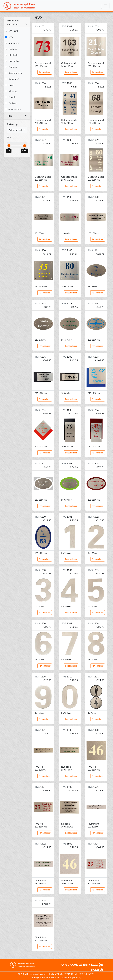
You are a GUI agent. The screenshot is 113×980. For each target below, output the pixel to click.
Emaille (10, 97)
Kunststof (12, 79)
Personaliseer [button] (45, 72)
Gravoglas (12, 61)
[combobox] (17, 130)
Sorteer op (12, 124)
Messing (11, 91)
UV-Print (11, 31)
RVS (9, 37)
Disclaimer (66, 977)
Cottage (11, 103)
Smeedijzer (12, 43)
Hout (9, 85)
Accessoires (13, 109)
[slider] (9, 146)
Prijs (9, 137)
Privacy (77, 977)
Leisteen (11, 49)
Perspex (11, 67)
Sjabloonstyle (14, 73)
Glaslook (11, 55)
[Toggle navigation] (105, 6)
